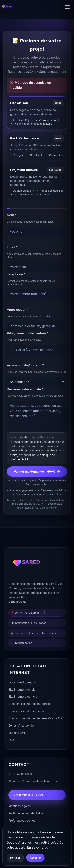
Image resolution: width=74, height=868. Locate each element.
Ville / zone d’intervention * (28, 333)
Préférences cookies (22, 821)
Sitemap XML (17, 733)
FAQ (11, 740)
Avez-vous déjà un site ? (25, 365)
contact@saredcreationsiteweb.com (35, 782)
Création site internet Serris (26, 711)
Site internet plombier (22, 690)
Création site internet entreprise (29, 704)
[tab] (37, 113)
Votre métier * (18, 310)
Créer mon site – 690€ (28, 795)
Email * (12, 247)
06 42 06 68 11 (22, 774)
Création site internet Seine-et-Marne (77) (36, 719)
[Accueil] (7, 7)
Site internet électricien (24, 697)
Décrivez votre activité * (25, 389)
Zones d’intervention (22, 726)
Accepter (35, 858)
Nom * (12, 215)
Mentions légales (20, 807)
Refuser (15, 858)
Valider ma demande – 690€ (37, 471)
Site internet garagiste (23, 683)
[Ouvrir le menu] (70, 7)
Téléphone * (16, 274)
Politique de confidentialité (26, 814)
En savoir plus (38, 847)
